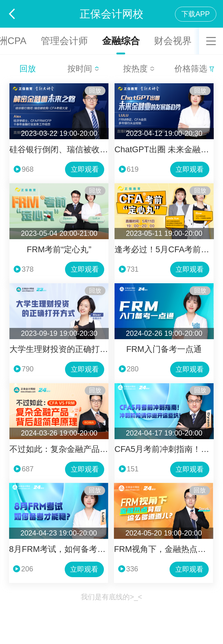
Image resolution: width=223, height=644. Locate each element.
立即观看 (85, 169)
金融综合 (121, 41)
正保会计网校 (111, 14)
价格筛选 (194, 69)
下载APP (196, 14)
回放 (28, 69)
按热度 (139, 69)
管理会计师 (64, 41)
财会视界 (173, 41)
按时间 (83, 69)
